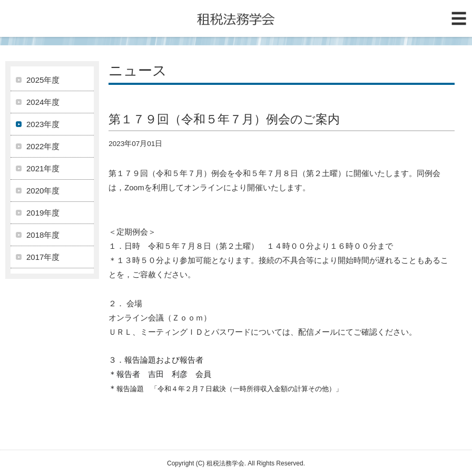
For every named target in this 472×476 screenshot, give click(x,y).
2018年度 (43, 235)
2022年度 (43, 146)
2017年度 (43, 257)
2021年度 (43, 168)
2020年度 (43, 191)
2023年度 (43, 124)
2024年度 (43, 102)
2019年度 (43, 213)
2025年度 (43, 80)
